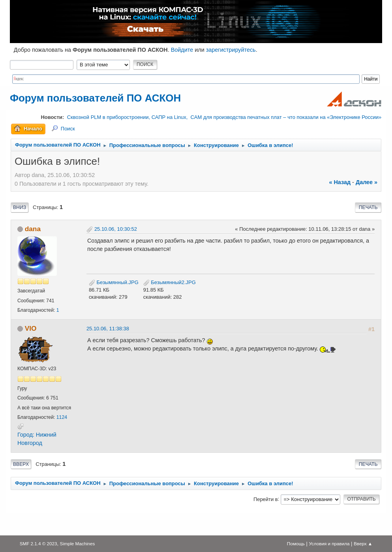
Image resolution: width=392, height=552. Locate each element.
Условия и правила (329, 544)
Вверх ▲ (363, 544)
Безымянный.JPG (114, 282)
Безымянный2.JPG (170, 282)
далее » (367, 182)
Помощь (296, 544)
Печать (368, 207)
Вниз (20, 207)
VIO (31, 328)
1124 (62, 417)
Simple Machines (78, 544)
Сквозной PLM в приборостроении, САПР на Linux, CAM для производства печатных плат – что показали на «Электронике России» (224, 117)
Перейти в (266, 499)
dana (33, 229)
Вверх (21, 464)
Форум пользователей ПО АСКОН (95, 98)
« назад (340, 182)
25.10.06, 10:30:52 (116, 229)
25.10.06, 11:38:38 (108, 329)
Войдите (182, 50)
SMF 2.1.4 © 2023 (38, 544)
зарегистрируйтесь (231, 50)
